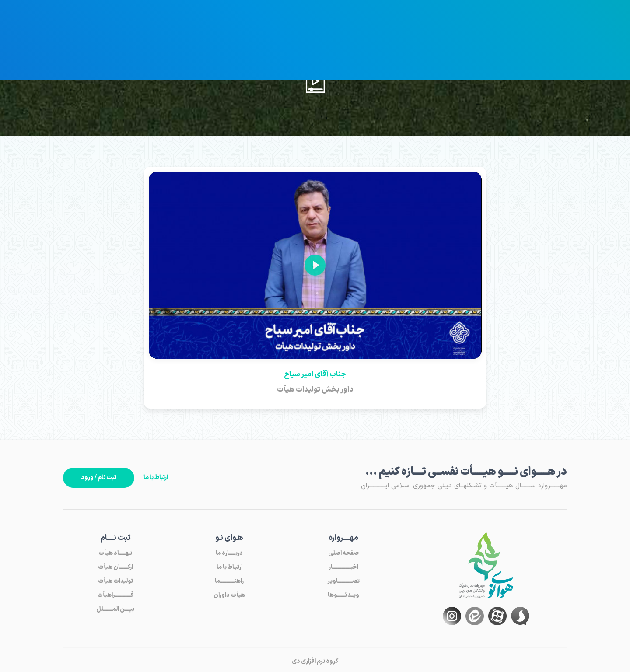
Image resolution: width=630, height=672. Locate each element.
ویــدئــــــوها (343, 595)
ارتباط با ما (156, 478)
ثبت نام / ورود (99, 478)
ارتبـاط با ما (229, 567)
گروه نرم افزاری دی (315, 661)
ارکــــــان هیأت (115, 567)
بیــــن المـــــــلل (115, 609)
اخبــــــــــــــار (343, 567)
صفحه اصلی (343, 553)
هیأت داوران (229, 595)
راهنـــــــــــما (229, 581)
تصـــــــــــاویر (343, 581)
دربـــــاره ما (229, 553)
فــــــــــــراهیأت (115, 595)
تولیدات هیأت (115, 581)
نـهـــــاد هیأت (115, 553)
